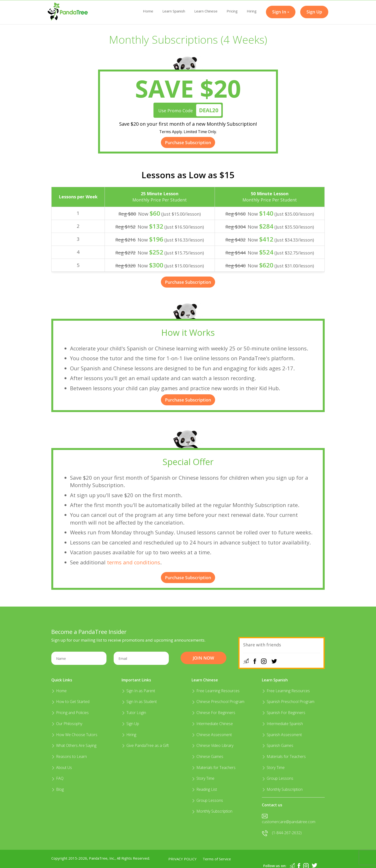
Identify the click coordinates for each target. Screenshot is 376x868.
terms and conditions (134, 562)
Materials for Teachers (214, 768)
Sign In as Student (139, 702)
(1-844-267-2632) (282, 833)
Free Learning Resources (216, 691)
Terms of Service (217, 859)
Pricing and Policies (70, 713)
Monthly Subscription (212, 811)
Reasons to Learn (69, 756)
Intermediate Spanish (282, 724)
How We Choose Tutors (74, 735)
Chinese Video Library (212, 745)
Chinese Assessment (212, 735)
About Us (62, 768)
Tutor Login (134, 713)
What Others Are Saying (74, 745)
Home (148, 11)
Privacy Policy (182, 859)
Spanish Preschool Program (288, 702)
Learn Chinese (206, 11)
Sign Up (130, 724)
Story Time (203, 778)
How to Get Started (70, 702)
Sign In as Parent (138, 691)
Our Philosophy (67, 724)
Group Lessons (207, 800)
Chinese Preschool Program (218, 702)
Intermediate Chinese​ (212, 724)
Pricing (232, 11)
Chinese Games (207, 756)
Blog (58, 789)
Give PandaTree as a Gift (145, 745)
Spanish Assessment (282, 735)
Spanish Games (278, 745)
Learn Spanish (174, 11)
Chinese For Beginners (213, 713)
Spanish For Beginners (284, 713)
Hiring (252, 11)
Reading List (204, 789)
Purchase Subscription (188, 142)
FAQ (57, 778)
